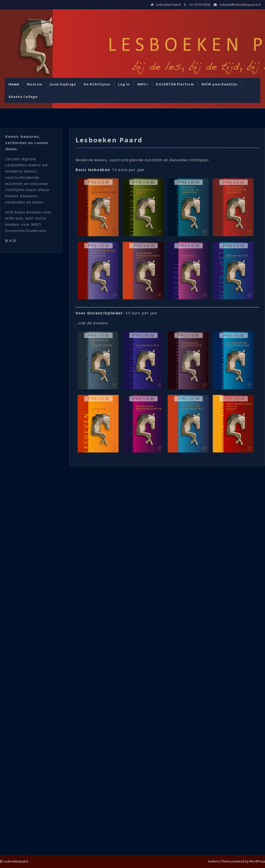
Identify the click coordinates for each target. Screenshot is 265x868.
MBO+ (143, 84)
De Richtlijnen (97, 84)
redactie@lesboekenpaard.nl (240, 5)
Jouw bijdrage (63, 84)
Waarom (35, 84)
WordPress (257, 861)
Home (14, 84)
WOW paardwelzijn (219, 84)
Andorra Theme (219, 861)
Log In (124, 84)
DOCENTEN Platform (175, 84)
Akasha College (23, 97)
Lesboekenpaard (16, 861)
